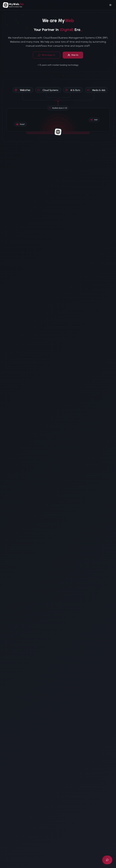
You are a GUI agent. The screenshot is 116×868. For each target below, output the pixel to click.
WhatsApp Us (47, 55)
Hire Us (73, 55)
